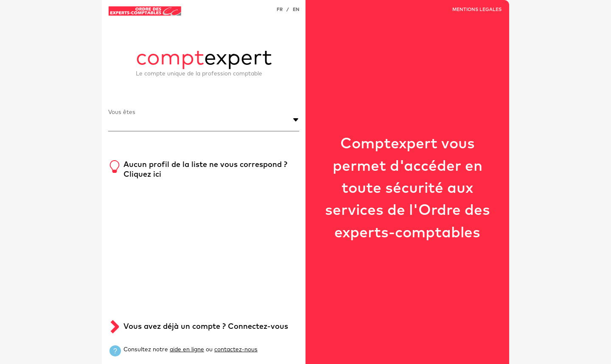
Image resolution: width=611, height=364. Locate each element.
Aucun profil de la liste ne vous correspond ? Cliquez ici (205, 170)
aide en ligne (187, 350)
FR (280, 10)
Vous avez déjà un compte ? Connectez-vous (206, 327)
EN (296, 10)
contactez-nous (236, 350)
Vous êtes (122, 112)
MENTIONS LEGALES (477, 10)
